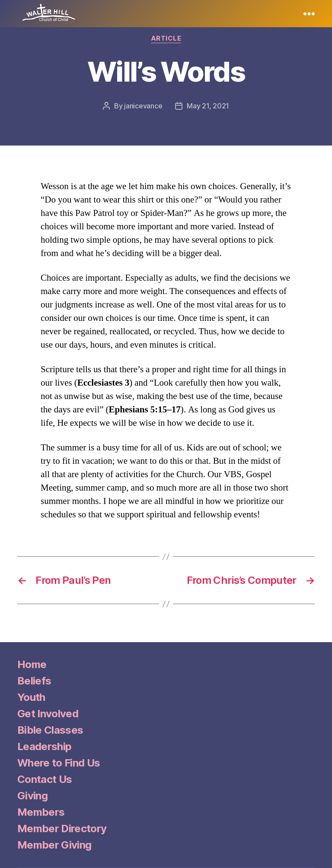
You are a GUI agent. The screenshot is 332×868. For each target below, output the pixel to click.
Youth (31, 697)
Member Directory (62, 828)
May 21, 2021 (208, 106)
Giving (32, 796)
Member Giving (54, 845)
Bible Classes (50, 730)
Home (32, 664)
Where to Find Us (59, 763)
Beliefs (34, 681)
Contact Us (45, 779)
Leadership (44, 746)
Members (41, 812)
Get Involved (48, 714)
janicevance (143, 106)
